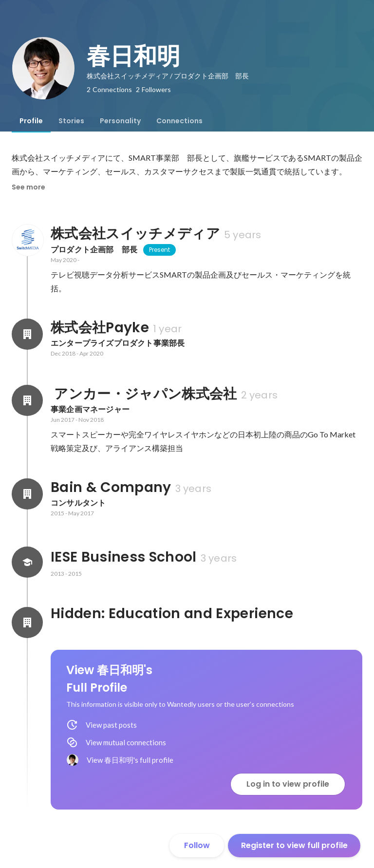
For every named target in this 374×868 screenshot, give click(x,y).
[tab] (31, 121)
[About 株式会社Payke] (27, 334)
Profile (31, 121)
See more (28, 187)
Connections (179, 121)
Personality (120, 121)
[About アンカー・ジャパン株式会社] (27, 400)
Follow (197, 845)
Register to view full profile (294, 845)
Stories (71, 121)
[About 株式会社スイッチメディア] (27, 240)
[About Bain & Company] (27, 494)
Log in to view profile (288, 784)
